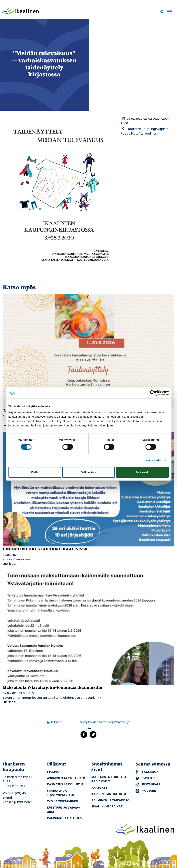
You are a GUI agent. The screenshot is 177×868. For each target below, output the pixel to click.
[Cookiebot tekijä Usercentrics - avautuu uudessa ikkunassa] (153, 393)
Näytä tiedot (154, 460)
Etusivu (53, 772)
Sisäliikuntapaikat (107, 807)
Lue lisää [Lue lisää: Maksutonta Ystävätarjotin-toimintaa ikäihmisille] (9, 702)
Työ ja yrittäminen (63, 801)
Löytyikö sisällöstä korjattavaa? (103, 722)
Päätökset (100, 788)
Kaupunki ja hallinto (64, 818)
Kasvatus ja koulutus (65, 784)
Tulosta (56, 722)
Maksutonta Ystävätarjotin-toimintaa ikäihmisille (52, 687)
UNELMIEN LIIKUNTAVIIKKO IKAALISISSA (45, 549)
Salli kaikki (142, 472)
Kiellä (35, 472)
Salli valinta (88, 472)
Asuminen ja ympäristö (66, 778)
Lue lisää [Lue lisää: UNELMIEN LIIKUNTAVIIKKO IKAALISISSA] (9, 564)
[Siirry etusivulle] (20, 11)
